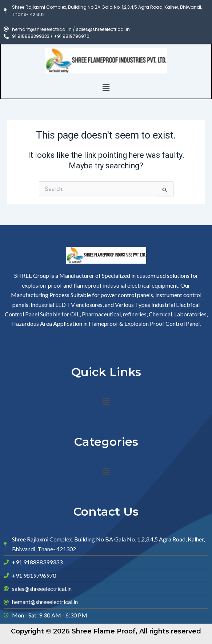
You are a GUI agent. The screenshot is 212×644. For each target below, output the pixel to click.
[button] (106, 88)
